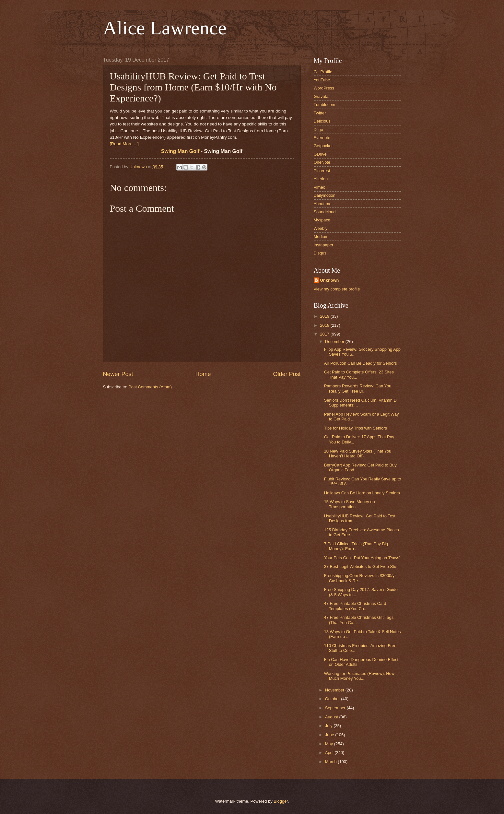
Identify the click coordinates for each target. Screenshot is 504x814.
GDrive (320, 154)
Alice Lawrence (165, 28)
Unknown (330, 280)
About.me (323, 204)
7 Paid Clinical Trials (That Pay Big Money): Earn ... (356, 546)
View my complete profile (337, 289)
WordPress (324, 88)
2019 (325, 316)
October (333, 699)
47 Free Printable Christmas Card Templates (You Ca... (355, 606)
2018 (325, 325)
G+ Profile (323, 72)
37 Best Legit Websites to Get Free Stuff (361, 566)
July (329, 726)
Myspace (322, 220)
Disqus (320, 253)
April (330, 753)
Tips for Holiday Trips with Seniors (356, 428)
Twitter (320, 113)
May (330, 744)
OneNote (322, 162)
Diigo (318, 130)
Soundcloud (325, 212)
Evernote (322, 138)
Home (203, 374)
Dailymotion (325, 195)
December (335, 342)
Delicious (322, 121)
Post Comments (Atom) (150, 387)
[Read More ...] (124, 144)
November (335, 690)
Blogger (281, 801)
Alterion (321, 179)
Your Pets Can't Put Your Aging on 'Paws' (362, 558)
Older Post (287, 374)
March (331, 762)
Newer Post (118, 374)
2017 (325, 334)
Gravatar (322, 96)
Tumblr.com (325, 105)
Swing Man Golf (180, 151)
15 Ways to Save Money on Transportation (350, 504)
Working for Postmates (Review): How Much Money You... (359, 676)
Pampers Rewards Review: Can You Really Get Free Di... (358, 388)
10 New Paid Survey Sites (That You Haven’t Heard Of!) (358, 454)
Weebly (321, 228)
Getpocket (323, 146)
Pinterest (322, 171)
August (332, 717)
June (330, 735)
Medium (321, 236)
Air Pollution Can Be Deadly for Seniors (361, 363)
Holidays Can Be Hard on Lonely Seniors (362, 493)
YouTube (322, 80)
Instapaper (324, 245)
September (336, 708)
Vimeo (320, 187)
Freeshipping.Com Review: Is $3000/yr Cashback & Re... (360, 578)
